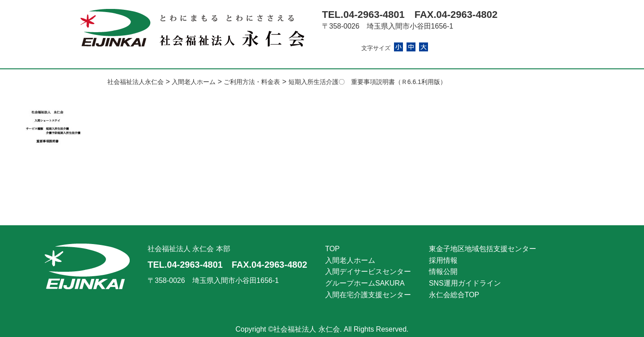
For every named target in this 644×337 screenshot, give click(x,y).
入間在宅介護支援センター (368, 295)
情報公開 (443, 272)
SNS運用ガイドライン (465, 283)
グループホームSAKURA (365, 283)
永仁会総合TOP (454, 295)
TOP (333, 249)
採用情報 (443, 260)
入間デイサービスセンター (368, 272)
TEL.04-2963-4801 (363, 15)
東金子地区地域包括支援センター (483, 249)
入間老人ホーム (350, 260)
